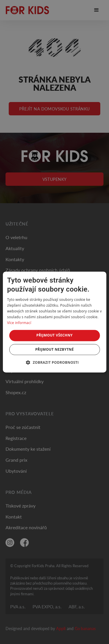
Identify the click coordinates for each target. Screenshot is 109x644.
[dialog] (54, 322)
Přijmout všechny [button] (54, 335)
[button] (54, 362)
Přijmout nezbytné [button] (54, 349)
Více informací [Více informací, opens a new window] (19, 323)
